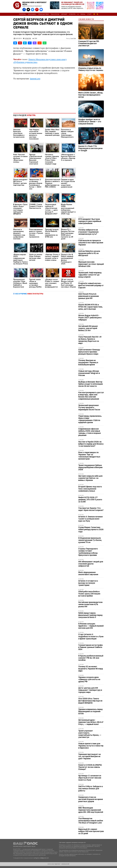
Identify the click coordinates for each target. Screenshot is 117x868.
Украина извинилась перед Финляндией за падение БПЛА (90, 711)
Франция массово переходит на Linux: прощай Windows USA (91, 264)
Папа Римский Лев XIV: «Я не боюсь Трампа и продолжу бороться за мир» (90, 340)
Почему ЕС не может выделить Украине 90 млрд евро (91, 669)
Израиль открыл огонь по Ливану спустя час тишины (91, 69)
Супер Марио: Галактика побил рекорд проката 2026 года (91, 529)
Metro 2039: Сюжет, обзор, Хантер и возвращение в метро (91, 95)
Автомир (64, 14)
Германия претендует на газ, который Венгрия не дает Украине (90, 756)
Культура (72, 14)
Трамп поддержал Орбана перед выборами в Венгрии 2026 (90, 467)
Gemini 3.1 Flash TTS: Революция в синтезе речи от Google (90, 148)
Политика (23, 14)
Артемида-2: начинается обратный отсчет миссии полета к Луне (90, 778)
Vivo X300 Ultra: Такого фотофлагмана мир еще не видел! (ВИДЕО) (90, 701)
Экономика (32, 14)
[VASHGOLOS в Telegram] (33, 10)
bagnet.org (35, 79)
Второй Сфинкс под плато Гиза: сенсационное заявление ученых (90, 489)
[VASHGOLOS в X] (28, 10)
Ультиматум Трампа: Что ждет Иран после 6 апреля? (91, 509)
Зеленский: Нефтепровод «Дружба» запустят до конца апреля (90, 275)
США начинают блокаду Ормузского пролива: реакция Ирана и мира (89, 352)
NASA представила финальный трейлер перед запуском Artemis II (90, 615)
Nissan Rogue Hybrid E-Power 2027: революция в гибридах (90, 318)
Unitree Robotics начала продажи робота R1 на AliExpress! (89, 253)
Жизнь (83, 14)
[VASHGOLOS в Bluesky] (41, 10)
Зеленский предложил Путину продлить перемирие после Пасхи (89, 407)
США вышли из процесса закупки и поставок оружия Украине (91, 243)
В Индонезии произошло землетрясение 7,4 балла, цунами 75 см (90, 540)
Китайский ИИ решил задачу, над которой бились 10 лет (88, 328)
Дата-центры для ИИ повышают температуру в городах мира (90, 690)
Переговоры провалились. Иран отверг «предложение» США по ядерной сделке (90, 419)
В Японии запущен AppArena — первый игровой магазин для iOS (91, 626)
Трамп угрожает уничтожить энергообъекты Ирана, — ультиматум (90, 734)
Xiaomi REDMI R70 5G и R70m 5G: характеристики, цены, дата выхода (91, 307)
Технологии (55, 14)
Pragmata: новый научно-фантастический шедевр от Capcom (91, 285)
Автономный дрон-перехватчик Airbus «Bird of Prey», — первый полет (91, 722)
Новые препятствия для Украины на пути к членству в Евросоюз (91, 746)
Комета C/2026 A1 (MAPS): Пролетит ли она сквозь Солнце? (90, 767)
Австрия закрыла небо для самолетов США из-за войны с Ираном (90, 478)
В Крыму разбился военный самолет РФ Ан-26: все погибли (91, 658)
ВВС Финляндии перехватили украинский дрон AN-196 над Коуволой (91, 810)
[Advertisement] (45, 96)
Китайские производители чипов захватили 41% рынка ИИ (90, 604)
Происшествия (43, 14)
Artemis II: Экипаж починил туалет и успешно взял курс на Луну (91, 519)
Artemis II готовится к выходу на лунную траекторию (88, 583)
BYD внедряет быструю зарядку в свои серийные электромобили (90, 221)
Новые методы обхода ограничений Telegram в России (89, 373)
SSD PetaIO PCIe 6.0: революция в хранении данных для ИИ (89, 296)
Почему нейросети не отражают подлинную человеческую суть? (88, 232)
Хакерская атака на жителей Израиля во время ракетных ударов (91, 799)
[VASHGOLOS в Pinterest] (37, 10)
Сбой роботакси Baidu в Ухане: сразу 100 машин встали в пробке (89, 594)
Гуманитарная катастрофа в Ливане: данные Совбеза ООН (91, 647)
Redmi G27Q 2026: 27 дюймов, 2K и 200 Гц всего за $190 (90, 500)
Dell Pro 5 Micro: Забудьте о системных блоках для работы (91, 789)
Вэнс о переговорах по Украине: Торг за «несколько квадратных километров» (89, 456)
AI (78, 14)
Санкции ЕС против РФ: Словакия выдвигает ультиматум (89, 43)
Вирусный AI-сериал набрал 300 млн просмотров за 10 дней (91, 831)
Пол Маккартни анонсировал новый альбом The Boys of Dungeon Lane (91, 821)
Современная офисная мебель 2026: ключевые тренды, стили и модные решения (90, 432)
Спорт (89, 14)
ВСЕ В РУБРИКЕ (29, 294)
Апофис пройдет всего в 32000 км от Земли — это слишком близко (90, 122)
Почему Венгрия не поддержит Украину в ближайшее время (88, 363)
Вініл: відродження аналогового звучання (88, 573)
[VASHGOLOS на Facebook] (24, 10)
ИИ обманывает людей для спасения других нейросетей (91, 564)
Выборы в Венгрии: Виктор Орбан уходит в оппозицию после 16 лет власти (91, 384)
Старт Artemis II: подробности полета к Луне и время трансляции (91, 637)
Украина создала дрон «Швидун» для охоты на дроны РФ (89, 679)
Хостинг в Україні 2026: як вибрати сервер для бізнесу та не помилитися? (91, 444)
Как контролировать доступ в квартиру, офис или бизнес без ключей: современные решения (91, 396)
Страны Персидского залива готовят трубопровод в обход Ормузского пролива (88, 552)
